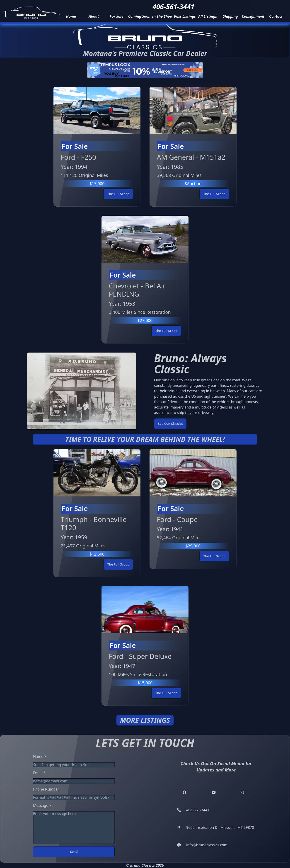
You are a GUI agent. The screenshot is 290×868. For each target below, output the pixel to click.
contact (276, 16)
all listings (208, 16)
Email (39, 773)
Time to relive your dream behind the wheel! (145, 439)
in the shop (162, 16)
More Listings (145, 720)
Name (40, 757)
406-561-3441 (173, 7)
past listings (185, 16)
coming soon (139, 16)
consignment (253, 16)
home (71, 16)
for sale (116, 16)
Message (42, 805)
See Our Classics (170, 424)
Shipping (230, 16)
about (94, 16)
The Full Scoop (118, 194)
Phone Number (46, 789)
